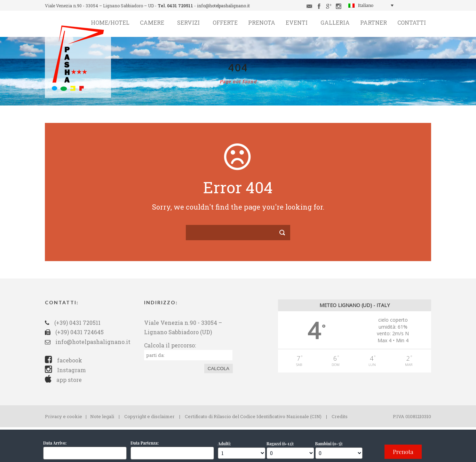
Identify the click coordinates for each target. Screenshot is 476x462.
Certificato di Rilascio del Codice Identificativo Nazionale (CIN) (253, 416)
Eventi (297, 22)
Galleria (335, 22)
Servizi (188, 22)
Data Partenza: (145, 443)
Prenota (262, 22)
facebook (64, 360)
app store (63, 380)
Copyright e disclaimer (149, 416)
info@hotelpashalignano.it (223, 6)
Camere (152, 22)
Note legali (102, 416)
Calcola (219, 369)
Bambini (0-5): (329, 444)
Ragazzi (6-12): (280, 444)
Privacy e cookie (64, 416)
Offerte (225, 22)
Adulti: (224, 444)
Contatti (412, 22)
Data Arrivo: (55, 443)
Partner (374, 22)
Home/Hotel (110, 22)
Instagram (65, 370)
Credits (340, 416)
